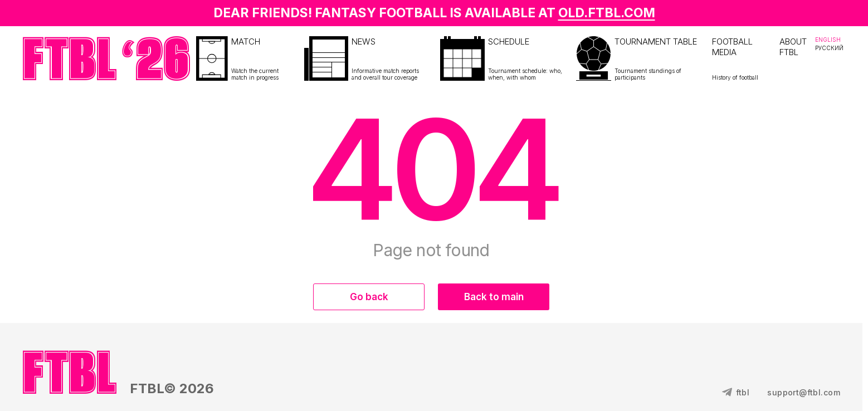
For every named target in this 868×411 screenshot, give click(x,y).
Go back (369, 297)
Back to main (494, 297)
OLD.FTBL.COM (607, 13)
